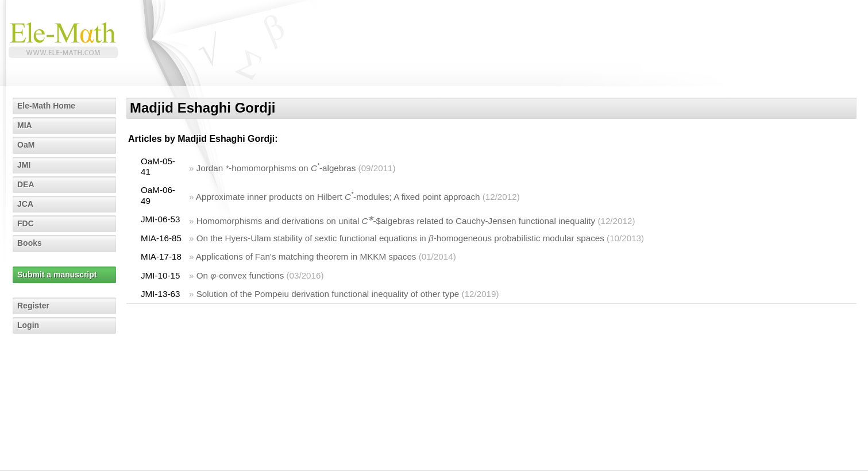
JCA (25, 204)
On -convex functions (240, 275)
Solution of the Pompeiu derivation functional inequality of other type (328, 294)
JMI (24, 165)
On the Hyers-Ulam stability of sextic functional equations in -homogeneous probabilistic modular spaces (400, 238)
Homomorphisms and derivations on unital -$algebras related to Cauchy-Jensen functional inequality (396, 221)
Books (30, 243)
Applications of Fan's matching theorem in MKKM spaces (306, 256)
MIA (25, 125)
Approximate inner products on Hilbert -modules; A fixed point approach (338, 197)
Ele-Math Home (46, 106)
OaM (26, 145)
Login (28, 325)
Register (33, 306)
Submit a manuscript (57, 275)
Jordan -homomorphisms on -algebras (276, 168)
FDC (26, 223)
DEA (26, 184)
